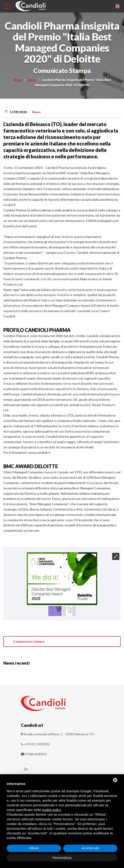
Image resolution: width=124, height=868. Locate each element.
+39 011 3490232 (35, 744)
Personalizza (62, 858)
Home (17, 80)
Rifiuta (34, 848)
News (32, 80)
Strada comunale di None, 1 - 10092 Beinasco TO (59, 734)
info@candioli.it (36, 754)
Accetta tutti (90, 848)
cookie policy (51, 810)
